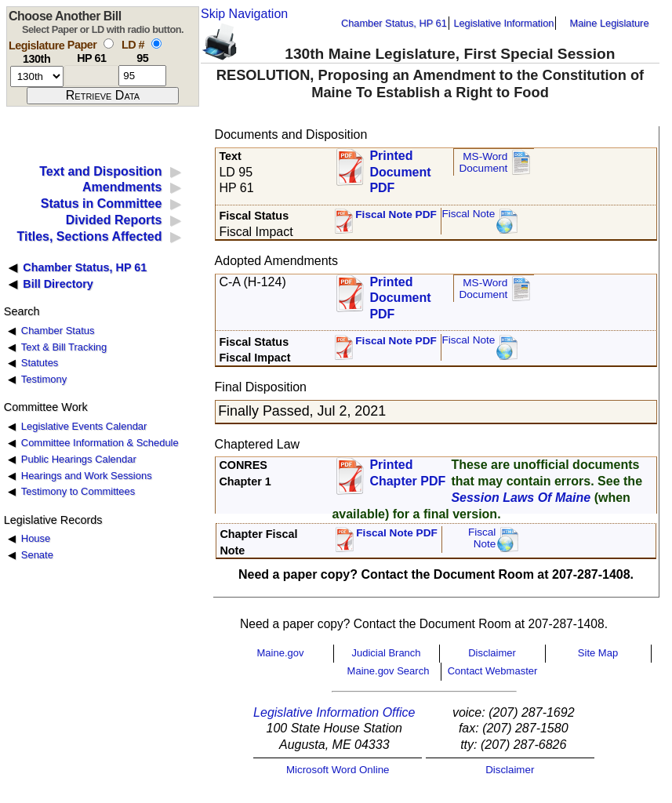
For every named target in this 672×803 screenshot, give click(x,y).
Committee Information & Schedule (100, 443)
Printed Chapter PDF (407, 473)
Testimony (44, 379)
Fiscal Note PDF (396, 214)
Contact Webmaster (493, 671)
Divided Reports (114, 220)
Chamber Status (58, 331)
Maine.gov (281, 653)
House (36, 538)
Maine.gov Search (389, 671)
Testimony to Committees (78, 491)
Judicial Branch (386, 653)
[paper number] (91, 76)
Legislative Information (503, 23)
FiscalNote (482, 538)
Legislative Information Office (334, 712)
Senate (37, 555)
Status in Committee (102, 203)
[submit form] (103, 96)
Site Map (598, 653)
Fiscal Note (468, 214)
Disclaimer (492, 653)
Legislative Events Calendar (84, 426)
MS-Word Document (483, 163)
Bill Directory (58, 284)
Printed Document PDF (400, 167)
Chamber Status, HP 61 (394, 23)
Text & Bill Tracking (64, 347)
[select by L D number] (156, 44)
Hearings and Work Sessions (87, 476)
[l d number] (142, 76)
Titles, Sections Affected (89, 236)
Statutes (40, 363)
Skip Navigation (244, 14)
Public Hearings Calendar (79, 459)
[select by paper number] (109, 44)
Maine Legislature (609, 23)
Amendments (122, 187)
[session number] (37, 76)
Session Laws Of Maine (521, 498)
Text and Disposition (100, 171)
